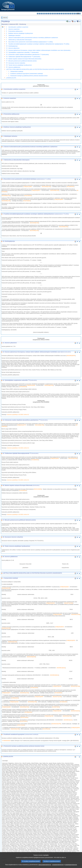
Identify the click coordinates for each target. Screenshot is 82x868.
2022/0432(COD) (67, 716)
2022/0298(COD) (49, 385)
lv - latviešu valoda (60, 14)
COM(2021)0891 (28, 187)
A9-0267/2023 (56, 707)
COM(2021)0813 (55, 458)
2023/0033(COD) (24, 693)
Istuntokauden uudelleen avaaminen (18, 27)
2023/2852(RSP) (71, 356)
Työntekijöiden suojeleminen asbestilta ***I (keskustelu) (24, 52)
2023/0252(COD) (24, 707)
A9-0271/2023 (24, 717)
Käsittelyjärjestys (13, 46)
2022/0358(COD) (55, 190)
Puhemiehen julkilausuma (15, 31)
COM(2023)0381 (57, 711)
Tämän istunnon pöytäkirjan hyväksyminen (20, 65)
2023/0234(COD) (6, 588)
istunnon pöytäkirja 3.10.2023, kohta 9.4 (18, 480)
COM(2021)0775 (21, 425)
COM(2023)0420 (64, 587)
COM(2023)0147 (57, 686)
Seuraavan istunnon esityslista (17, 63)
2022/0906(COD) (6, 196)
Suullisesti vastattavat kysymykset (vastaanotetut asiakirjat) (27, 74)
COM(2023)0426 (6, 707)
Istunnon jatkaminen (14, 48)
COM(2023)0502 (57, 614)
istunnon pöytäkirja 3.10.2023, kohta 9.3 (18, 448)
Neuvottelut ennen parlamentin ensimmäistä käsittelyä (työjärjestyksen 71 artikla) (31, 42)
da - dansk (43, 14)
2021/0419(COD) (73, 458)
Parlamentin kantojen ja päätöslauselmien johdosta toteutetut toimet (29, 76)
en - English (50, 14)
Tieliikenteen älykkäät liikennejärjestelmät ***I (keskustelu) (24, 57)
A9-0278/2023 (28, 196)
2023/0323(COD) (12, 642)
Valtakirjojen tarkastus (14, 35)
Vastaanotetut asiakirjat (17, 71)
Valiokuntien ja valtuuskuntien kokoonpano (20, 40)
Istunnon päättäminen (14, 67)
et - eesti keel (47, 14)
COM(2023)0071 (6, 693)
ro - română (72, 14)
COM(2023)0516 (59, 627)
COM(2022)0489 (31, 385)
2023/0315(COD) (6, 628)
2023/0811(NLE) (61, 668)
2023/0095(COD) (32, 702)
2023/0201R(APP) (56, 724)
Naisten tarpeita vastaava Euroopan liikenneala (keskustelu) (25, 59)
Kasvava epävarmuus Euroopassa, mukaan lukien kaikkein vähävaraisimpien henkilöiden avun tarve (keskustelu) (39, 50)
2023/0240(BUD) (31, 657)
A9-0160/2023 (23, 387)
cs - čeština (41, 14)
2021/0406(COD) (40, 425)
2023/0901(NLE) (68, 720)
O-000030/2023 (6, 741)
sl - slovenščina (76, 14)
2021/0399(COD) (34, 231)
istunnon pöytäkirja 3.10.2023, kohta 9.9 (18, 515)
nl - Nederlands (67, 14)
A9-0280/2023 (70, 187)
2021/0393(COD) (63, 227)
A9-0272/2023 (23, 721)
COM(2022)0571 (36, 190)
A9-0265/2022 (35, 460)
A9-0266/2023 (63, 702)
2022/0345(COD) (15, 729)
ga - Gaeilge (54, 14)
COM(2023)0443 (50, 603)
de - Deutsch (45, 14)
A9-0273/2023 (21, 725)
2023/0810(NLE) (54, 675)
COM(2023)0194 (14, 702)
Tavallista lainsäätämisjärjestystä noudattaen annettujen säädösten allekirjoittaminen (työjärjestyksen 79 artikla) (39, 44)
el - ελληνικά (49, 14)
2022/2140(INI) (38, 489)
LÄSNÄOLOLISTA (11, 78)
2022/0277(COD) (57, 697)
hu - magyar (63, 14)
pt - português (71, 14)
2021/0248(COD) (34, 223)
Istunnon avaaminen (14, 29)
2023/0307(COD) (76, 614)
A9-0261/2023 (34, 688)
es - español (39, 14)
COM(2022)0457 (39, 697)
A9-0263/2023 (58, 693)
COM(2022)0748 (49, 716)
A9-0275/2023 (27, 201)
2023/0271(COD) (69, 603)
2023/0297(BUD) (75, 711)
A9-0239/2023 (23, 490)
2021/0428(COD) (46, 187)
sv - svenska (80, 14)
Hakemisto (5, 18)
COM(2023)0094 (59, 199)
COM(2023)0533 (71, 640)
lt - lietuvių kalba (61, 14)
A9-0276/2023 (46, 729)
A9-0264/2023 (15, 698)
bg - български (38, 14)
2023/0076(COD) (75, 686)
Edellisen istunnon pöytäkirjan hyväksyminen (21, 33)
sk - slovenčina (74, 14)
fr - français (52, 14)
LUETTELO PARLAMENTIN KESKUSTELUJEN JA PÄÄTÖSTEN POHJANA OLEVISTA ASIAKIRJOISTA (35, 69)
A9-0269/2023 (28, 712)
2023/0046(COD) (6, 201)
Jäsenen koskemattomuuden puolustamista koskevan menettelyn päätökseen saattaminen (33, 38)
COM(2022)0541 (75, 728)
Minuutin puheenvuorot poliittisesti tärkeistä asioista (23, 61)
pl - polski (69, 14)
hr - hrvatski (56, 14)
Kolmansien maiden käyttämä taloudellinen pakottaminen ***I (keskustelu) (29, 55)
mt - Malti (65, 14)
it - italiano (58, 14)
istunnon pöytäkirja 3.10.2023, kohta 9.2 (18, 415)
